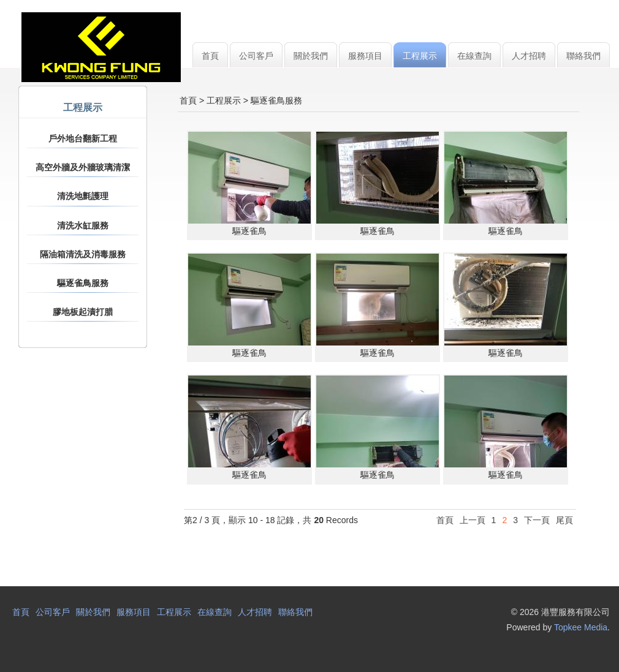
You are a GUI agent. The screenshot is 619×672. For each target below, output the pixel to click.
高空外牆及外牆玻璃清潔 (83, 167)
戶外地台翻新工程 (83, 138)
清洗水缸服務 (83, 225)
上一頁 (473, 520)
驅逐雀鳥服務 (83, 283)
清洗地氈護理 (83, 196)
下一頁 (537, 520)
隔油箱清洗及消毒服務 (83, 254)
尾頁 (564, 520)
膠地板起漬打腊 (83, 312)
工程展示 (224, 100)
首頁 (188, 100)
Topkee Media (581, 627)
